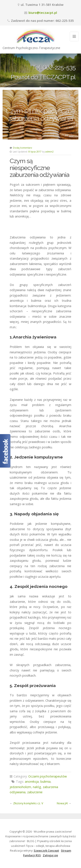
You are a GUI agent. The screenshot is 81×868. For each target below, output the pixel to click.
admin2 (49, 152)
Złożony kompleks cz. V (28, 803)
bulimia (45, 782)
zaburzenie (35, 792)
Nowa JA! (62, 803)
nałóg (37, 787)
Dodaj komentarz (23, 148)
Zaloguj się (50, 855)
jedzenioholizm (20, 787)
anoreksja (32, 782)
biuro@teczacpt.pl (43, 13)
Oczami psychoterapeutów (48, 776)
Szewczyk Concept (46, 851)
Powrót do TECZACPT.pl (43, 77)
